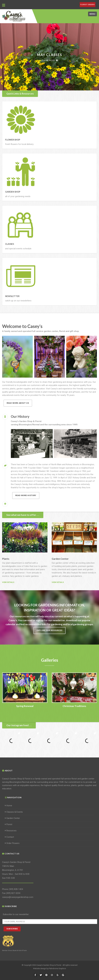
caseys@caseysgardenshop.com (18, 897)
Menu (92, 14)
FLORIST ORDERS (88, 5)
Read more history (26, 495)
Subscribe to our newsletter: (16, 914)
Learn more (50, 60)
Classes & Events (14, 812)
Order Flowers (12, 843)
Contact (9, 837)
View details (8, 582)
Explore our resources (49, 630)
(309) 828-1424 (16, 889)
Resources (11, 831)
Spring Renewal (25, 706)
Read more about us (18, 403)
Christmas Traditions (74, 706)
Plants (6, 559)
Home (9, 806)
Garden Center (60, 559)
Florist (9, 824)
